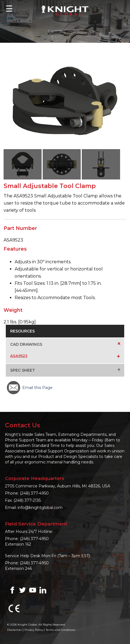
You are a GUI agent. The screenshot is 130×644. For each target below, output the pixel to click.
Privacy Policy (34, 630)
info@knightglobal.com (40, 508)
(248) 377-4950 (34, 493)
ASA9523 (19, 356)
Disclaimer (14, 630)
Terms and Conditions (60, 630)
